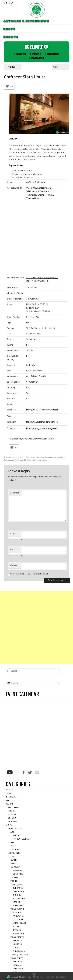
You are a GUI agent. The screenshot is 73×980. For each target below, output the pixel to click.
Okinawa (37, 58)
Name (16, 535)
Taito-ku (17, 930)
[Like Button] (7, 86)
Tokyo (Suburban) (19, 955)
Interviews (11, 797)
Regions (10, 804)
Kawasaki (17, 870)
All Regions (14, 807)
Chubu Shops (14, 828)
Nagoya (16, 835)
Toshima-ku (18, 934)
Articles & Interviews (26, 21)
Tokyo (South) (17, 937)
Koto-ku (17, 902)
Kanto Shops (14, 853)
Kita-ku (16, 927)
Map (8, 800)
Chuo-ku (17, 895)
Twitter (30, 773)
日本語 (7, 3)
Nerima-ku (18, 965)
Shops (9, 29)
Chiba (13, 856)
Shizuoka (13, 821)
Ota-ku (16, 948)
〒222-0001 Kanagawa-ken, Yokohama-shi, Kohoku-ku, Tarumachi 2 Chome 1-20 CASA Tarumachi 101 (40, 193)
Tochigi (14, 881)
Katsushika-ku (20, 923)
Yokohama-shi (20, 460)
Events (11, 37)
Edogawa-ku (19, 898)
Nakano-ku (18, 962)
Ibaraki (14, 863)
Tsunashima (9, 460)
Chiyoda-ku (18, 891)
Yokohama (30, 457)
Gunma (14, 860)
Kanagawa (15, 867)
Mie (12, 846)
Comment (15, 493)
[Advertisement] (36, 628)
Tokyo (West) (17, 958)
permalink (43, 460)
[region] (39, 114)
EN (12, 3)
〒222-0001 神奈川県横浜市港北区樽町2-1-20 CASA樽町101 (42, 279)
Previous (11, 67)
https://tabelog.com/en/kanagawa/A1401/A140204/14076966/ (42, 428)
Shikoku (52, 54)
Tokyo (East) (17, 884)
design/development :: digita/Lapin (49, 977)
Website (14, 565)
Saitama (14, 877)
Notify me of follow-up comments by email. (29, 574)
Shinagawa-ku (20, 951)
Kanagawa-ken (51, 457)
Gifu (12, 842)
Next (57, 67)
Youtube (10, 772)
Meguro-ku (18, 941)
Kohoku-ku (61, 457)
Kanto (20, 54)
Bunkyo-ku (18, 888)
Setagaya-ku (19, 969)
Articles (10, 790)
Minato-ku (18, 944)
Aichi (13, 832)
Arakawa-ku (19, 916)
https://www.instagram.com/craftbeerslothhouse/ (42, 422)
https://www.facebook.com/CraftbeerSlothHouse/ (42, 410)
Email (16, 550)
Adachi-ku (18, 912)
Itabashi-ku (18, 920)
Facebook (24, 773)
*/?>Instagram (18, 772)
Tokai (35, 54)
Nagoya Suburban (21, 839)
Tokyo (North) (17, 909)
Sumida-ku (18, 905)
